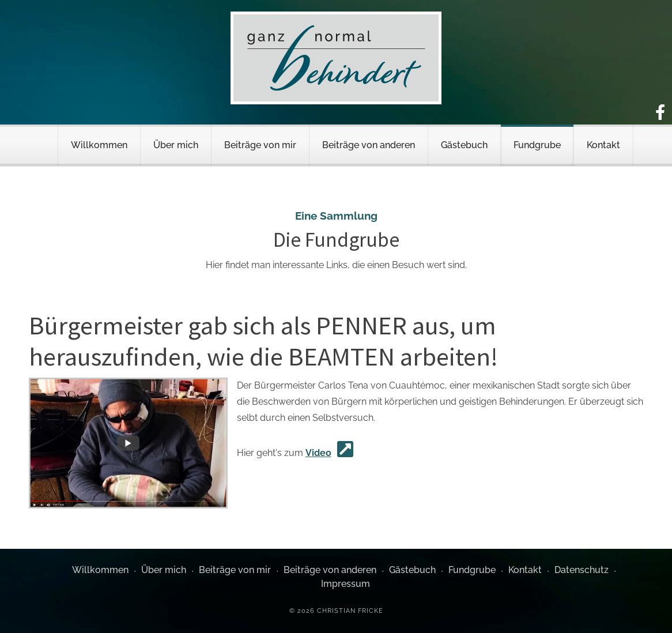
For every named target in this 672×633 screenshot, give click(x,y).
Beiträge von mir (260, 145)
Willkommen (99, 145)
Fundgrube (537, 145)
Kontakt (603, 145)
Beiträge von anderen (369, 145)
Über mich (176, 145)
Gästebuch (464, 145)
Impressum (346, 584)
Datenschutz (582, 570)
